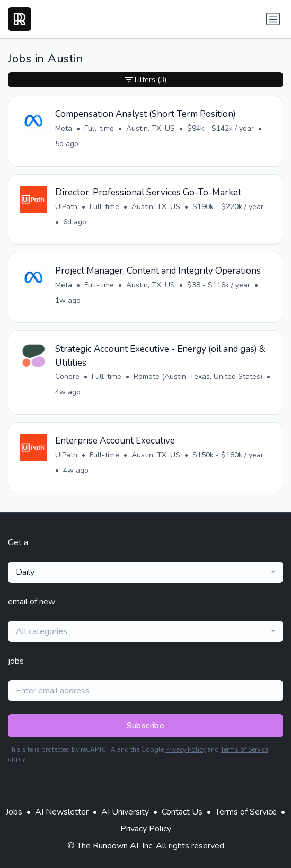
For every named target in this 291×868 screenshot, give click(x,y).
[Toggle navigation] (273, 19)
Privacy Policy (186, 749)
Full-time (99, 128)
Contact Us (182, 812)
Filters (146, 80)
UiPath (66, 207)
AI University (125, 812)
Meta (64, 128)
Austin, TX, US (151, 128)
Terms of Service (244, 749)
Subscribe (146, 726)
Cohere (67, 377)
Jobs (14, 812)
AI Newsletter (62, 812)
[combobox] (145, 572)
